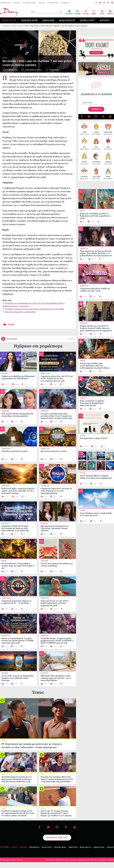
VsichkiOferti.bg (5, 3)
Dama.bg (16, 3)
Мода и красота (67, 20)
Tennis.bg (41, 3)
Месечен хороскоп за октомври (20, 312)
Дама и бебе (49, 20)
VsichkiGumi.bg (53, 3)
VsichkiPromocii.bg (29, 3)
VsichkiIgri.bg (65, 3)
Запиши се (96, 109)
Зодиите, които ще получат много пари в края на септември (34, 309)
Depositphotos (34, 847)
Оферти (110, 12)
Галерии (77, 12)
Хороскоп (105, 20)
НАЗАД (8, 325)
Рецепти (69, 12)
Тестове (86, 12)
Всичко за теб (9, 20)
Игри (102, 12)
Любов (27, 26)
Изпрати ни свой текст (57, 838)
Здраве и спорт (87, 20)
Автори (14, 847)
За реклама (5, 847)
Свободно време (29, 20)
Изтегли (96, 53)
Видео (94, 12)
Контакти (23, 847)
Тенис (38, 692)
